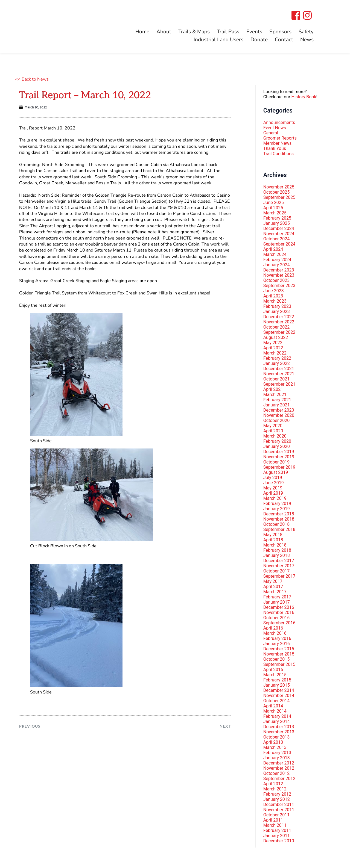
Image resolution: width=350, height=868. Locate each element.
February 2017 (277, 597)
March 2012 (275, 789)
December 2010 (279, 841)
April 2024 (273, 249)
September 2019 (279, 467)
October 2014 (276, 701)
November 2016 (279, 612)
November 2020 (279, 415)
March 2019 (275, 498)
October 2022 (276, 327)
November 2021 (279, 374)
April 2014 (273, 706)
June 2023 (274, 291)
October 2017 (276, 571)
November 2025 (279, 187)
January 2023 (277, 312)
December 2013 (279, 727)
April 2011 (273, 820)
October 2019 (276, 462)
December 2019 (279, 452)
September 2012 (279, 779)
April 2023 (273, 296)
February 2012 (277, 794)
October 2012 (276, 773)
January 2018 (277, 555)
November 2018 (279, 519)
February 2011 (277, 830)
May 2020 (273, 426)
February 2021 (277, 400)
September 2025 (279, 197)
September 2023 (279, 286)
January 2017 (277, 602)
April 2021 (273, 389)
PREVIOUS (30, 726)
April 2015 (273, 670)
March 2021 (275, 395)
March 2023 (275, 301)
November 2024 (279, 234)
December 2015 (279, 649)
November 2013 (279, 732)
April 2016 (273, 628)
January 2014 (277, 721)
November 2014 (279, 696)
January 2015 (277, 685)
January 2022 (277, 363)
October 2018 (276, 524)
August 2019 (276, 472)
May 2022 (273, 343)
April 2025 (273, 208)
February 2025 (277, 218)
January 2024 (277, 265)
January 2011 (277, 836)
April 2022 (273, 348)
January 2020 (277, 446)
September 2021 (279, 384)
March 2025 (275, 213)
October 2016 (276, 618)
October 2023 (276, 280)
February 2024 (277, 260)
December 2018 (279, 514)
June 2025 (274, 203)
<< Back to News (32, 79)
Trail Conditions (278, 154)
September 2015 (279, 664)
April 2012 (273, 784)
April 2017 (273, 587)
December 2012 (279, 763)
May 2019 (273, 488)
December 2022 (279, 317)
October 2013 (276, 737)
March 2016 (275, 633)
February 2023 (277, 306)
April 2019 (273, 493)
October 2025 (276, 192)
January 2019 (277, 509)
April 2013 (273, 742)
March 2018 (275, 545)
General (271, 133)
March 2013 (275, 747)
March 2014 (275, 711)
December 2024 (279, 228)
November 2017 (279, 566)
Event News (275, 128)
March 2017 (275, 592)
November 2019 (279, 457)
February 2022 (277, 358)
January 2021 (277, 405)
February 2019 (277, 504)
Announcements (279, 122)
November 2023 (279, 275)
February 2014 (277, 716)
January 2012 (277, 799)
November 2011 (279, 810)
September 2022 (279, 332)
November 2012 (279, 768)
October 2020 (276, 420)
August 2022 (276, 337)
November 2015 (279, 654)
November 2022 (279, 322)
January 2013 (277, 758)
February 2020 (277, 441)
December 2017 (279, 561)
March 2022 (275, 353)
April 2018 (273, 540)
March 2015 (275, 675)
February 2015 (277, 680)
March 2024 (275, 254)
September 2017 (279, 576)
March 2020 (275, 436)
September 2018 (279, 529)
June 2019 (274, 483)
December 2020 (279, 410)
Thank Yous (275, 148)
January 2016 (277, 644)
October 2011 (276, 815)
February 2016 (277, 638)
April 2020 (273, 431)
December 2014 (279, 690)
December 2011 (279, 804)
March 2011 (275, 825)
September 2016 (279, 623)
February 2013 (277, 753)
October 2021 (276, 379)
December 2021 (279, 369)
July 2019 (273, 478)
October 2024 (276, 239)
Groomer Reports (280, 138)
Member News (278, 143)
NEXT (225, 726)
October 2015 (276, 659)
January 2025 (277, 223)
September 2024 (279, 244)
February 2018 (277, 550)
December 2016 (279, 607)
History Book (304, 97)
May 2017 (273, 581)
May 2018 (273, 535)
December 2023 (279, 270)
